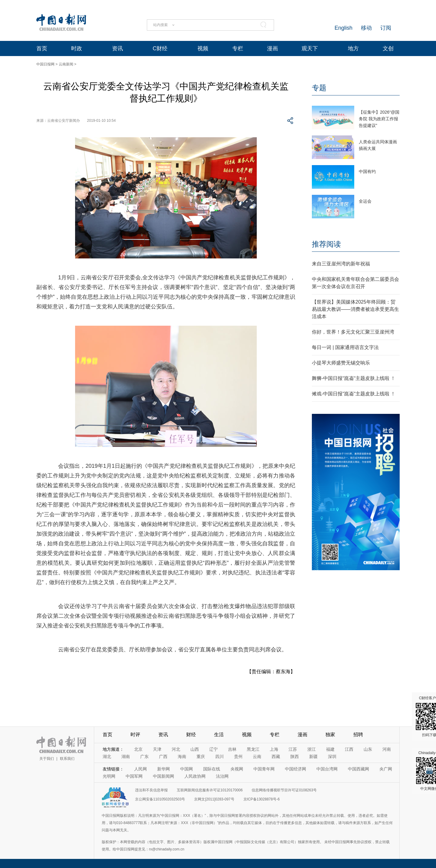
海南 (182, 757)
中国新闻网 (163, 776)
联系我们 (67, 759)
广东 (144, 757)
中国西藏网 (358, 769)
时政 (77, 48)
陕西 (295, 757)
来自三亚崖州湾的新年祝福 (341, 264)
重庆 (201, 757)
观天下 (310, 48)
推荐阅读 (326, 244)
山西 (195, 749)
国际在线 (212, 769)
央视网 (237, 769)
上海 (274, 749)
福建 (330, 749)
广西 (163, 757)
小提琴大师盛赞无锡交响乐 (341, 363)
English (344, 28)
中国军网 (134, 776)
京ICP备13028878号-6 (262, 799)
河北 (176, 749)
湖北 (107, 757)
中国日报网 (45, 64)
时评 (135, 735)
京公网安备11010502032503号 (160, 799)
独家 (330, 735)
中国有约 (367, 171)
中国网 (187, 769)
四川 (220, 757)
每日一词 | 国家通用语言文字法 (345, 347)
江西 (349, 749)
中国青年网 (264, 769)
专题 (319, 88)
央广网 (386, 769)
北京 (138, 749)
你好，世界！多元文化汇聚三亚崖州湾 (353, 332)
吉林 (232, 749)
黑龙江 (253, 749)
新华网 (163, 769)
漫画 (272, 48)
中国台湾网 (327, 769)
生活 (219, 735)
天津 (157, 749)
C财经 (160, 48)
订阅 (386, 28)
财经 (191, 735)
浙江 (312, 749)
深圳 (332, 757)
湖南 (126, 757)
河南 (387, 749)
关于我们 (47, 759)
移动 (366, 28)
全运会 (365, 201)
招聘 (358, 735)
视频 (203, 48)
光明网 (109, 776)
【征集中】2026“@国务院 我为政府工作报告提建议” (379, 119)
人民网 (140, 769)
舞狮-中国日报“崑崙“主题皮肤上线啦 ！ (354, 378)
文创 (388, 48)
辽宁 (213, 749)
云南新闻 (66, 64)
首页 (42, 48)
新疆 (313, 757)
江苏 (293, 749)
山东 (368, 749)
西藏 (276, 757)
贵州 (238, 757)
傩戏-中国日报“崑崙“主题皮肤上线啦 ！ (354, 394)
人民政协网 (195, 776)
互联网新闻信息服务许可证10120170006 (210, 790)
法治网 (222, 776)
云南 (257, 757)
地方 (353, 48)
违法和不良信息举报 (151, 790)
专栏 (238, 48)
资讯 (117, 48)
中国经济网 (296, 769)
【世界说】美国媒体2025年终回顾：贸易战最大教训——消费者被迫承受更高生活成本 (355, 309)
